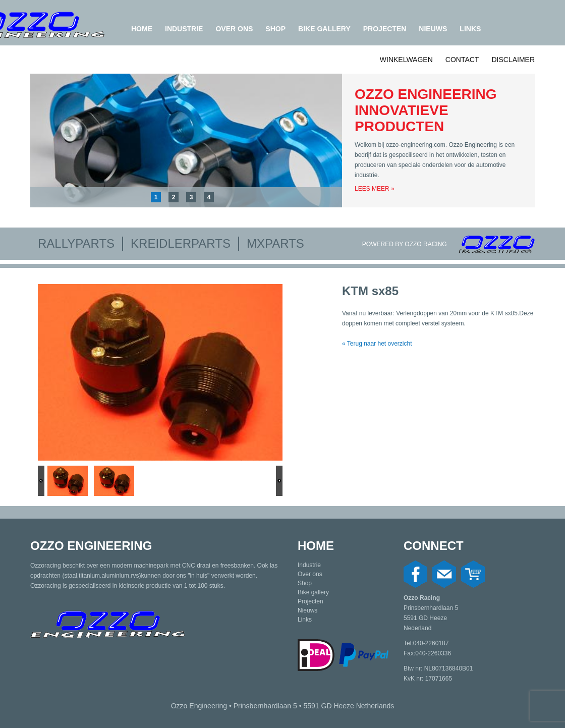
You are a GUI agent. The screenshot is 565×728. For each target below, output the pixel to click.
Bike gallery (324, 29)
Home (142, 29)
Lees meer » (375, 189)
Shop (275, 29)
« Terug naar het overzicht (377, 344)
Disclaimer (513, 60)
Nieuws (433, 29)
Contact (462, 60)
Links (470, 29)
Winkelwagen (406, 60)
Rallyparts (76, 243)
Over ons (234, 29)
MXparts (275, 243)
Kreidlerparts (181, 243)
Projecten (385, 29)
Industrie (184, 29)
